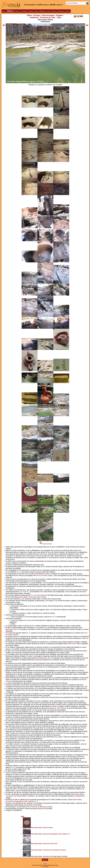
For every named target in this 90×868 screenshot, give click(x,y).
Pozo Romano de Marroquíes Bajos (40, 807)
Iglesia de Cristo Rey (57, 708)
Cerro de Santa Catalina (45, 575)
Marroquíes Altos (11, 629)
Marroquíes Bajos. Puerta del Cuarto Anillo (30, 597)
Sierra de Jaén (64, 733)
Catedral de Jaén (45, 658)
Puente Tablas (76, 644)
